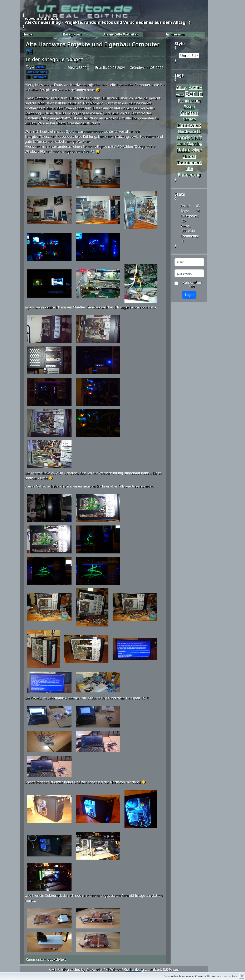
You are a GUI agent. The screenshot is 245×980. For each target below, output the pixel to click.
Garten (189, 113)
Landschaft (189, 137)
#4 (29, 51)
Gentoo (189, 119)
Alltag (182, 87)
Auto (180, 94)
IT (29, 77)
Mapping (194, 143)
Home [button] (28, 34)
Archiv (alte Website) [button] (121, 34)
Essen (189, 107)
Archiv (40, 67)
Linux (181, 143)
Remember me (191, 284)
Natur (183, 149)
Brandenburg (189, 101)
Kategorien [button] (73, 34)
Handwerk (189, 125)
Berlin (194, 93)
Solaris (196, 150)
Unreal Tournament (189, 159)
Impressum (175, 34)
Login (189, 295)
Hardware (40, 77)
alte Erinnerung (37, 72)
